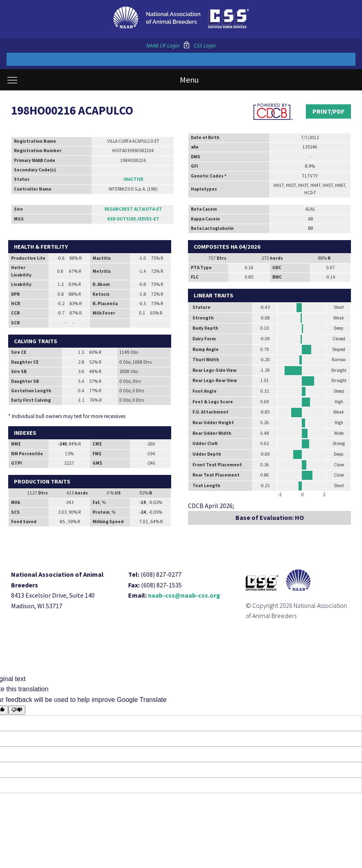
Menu (103, 80)
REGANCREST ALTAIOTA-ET (133, 209)
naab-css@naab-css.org (184, 595)
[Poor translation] (17, 710)
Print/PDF (328, 111)
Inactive (133, 179)
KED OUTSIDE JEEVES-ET (133, 219)
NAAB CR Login (163, 46)
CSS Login (205, 46)
